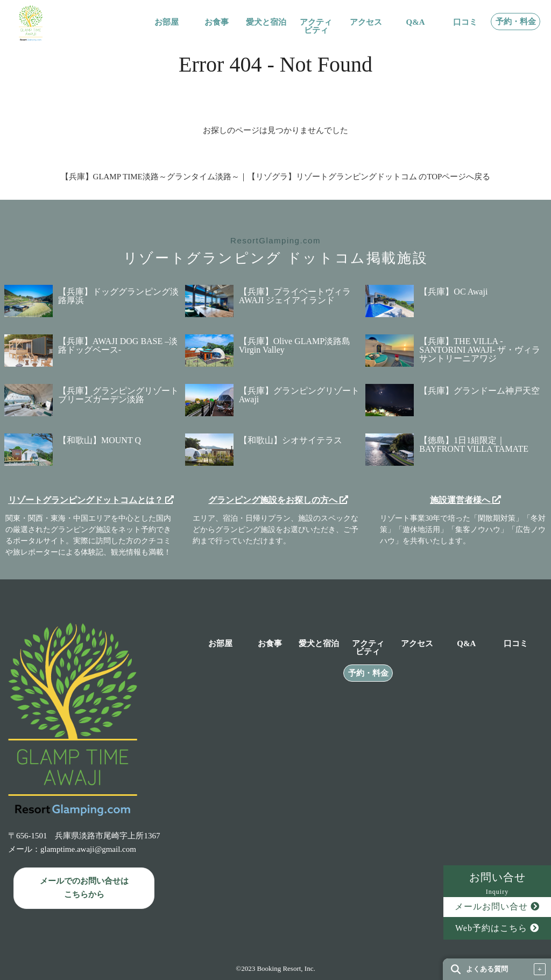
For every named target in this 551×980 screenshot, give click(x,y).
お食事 (217, 22)
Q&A (416, 22)
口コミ (465, 22)
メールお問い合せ (497, 906)
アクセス (366, 22)
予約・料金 (516, 22)
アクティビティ (316, 26)
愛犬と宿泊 (266, 22)
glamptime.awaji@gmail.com (88, 849)
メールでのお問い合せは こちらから (84, 888)
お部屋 (167, 22)
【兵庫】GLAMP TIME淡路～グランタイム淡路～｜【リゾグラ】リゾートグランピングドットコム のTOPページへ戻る (276, 177)
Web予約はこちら (497, 928)
